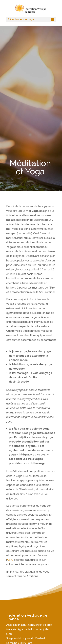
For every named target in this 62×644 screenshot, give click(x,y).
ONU (10, 560)
